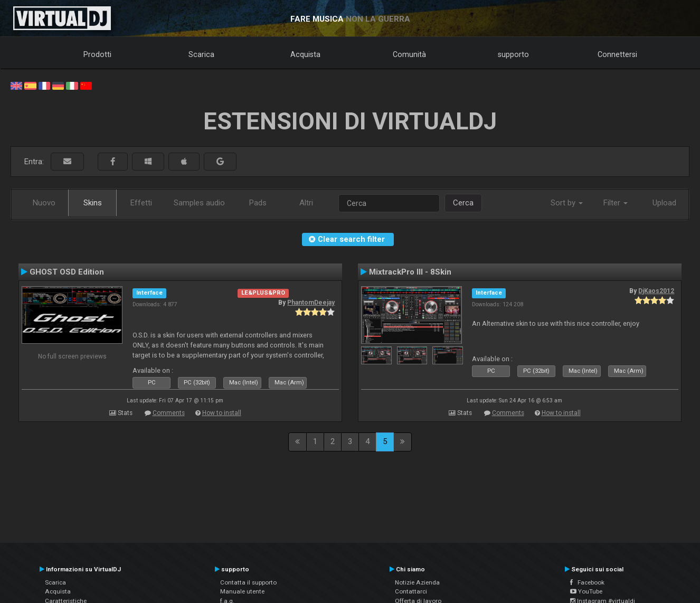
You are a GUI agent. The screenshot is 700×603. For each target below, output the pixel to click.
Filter (616, 203)
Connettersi (617, 54)
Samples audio (199, 203)
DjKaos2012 (656, 291)
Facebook (587, 582)
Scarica (201, 54)
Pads (258, 203)
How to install (222, 413)
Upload (664, 203)
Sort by (567, 203)
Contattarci (411, 591)
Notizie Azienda (417, 582)
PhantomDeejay (311, 303)
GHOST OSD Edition (67, 272)
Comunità (409, 54)
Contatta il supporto (248, 582)
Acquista (305, 54)
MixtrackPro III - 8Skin (410, 272)
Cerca (463, 203)
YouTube (586, 591)
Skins (93, 203)
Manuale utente (242, 591)
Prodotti (97, 54)
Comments (169, 413)
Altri (306, 203)
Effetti (141, 203)
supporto (513, 54)
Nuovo (44, 203)
